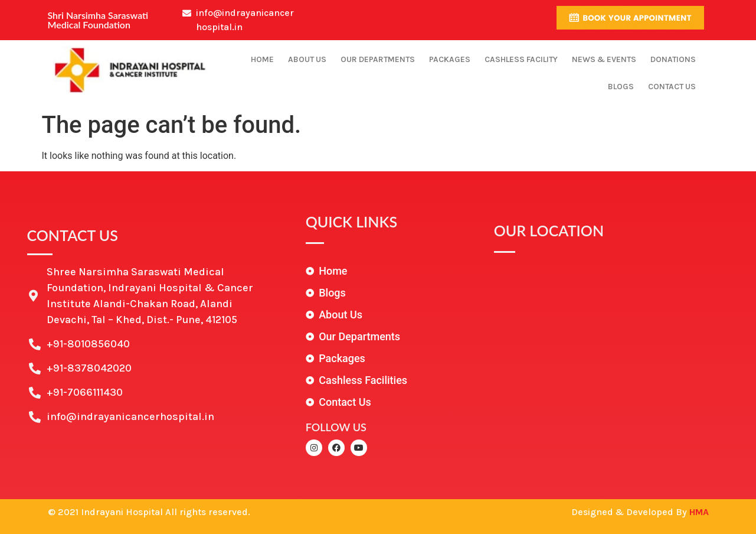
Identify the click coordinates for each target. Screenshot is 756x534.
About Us (307, 59)
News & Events (604, 59)
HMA (699, 512)
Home (262, 59)
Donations (673, 59)
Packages (450, 59)
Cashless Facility (521, 59)
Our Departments (378, 59)
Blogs (621, 87)
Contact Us (672, 87)
